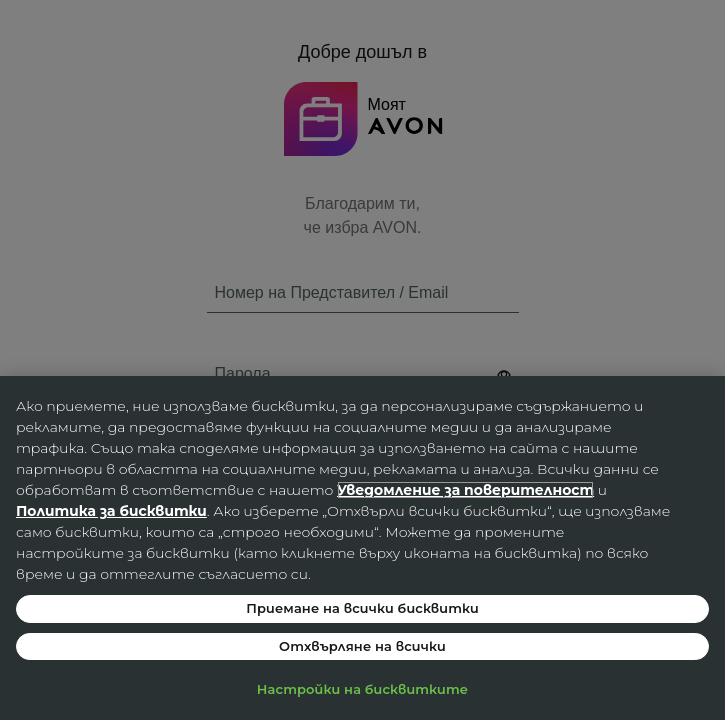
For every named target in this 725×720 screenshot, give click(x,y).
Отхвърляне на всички (362, 646)
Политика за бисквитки (111, 511)
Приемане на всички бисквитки (362, 608)
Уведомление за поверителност (465, 490)
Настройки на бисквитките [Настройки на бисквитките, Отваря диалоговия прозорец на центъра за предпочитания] (362, 689)
